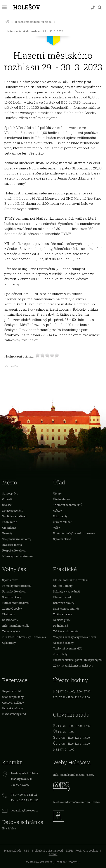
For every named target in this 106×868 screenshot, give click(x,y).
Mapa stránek (12, 850)
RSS (26, 850)
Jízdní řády (60, 654)
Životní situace (62, 522)
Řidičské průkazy (13, 708)
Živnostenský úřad (14, 714)
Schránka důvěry (64, 603)
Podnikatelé (10, 522)
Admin (53, 854)
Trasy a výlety (11, 631)
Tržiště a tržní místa (66, 631)
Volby (56, 528)
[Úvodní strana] (7, 22)
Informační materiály (16, 626)
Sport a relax (10, 580)
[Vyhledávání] (100, 8)
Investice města (12, 545)
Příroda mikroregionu (16, 603)
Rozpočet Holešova (14, 550)
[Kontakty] (93, 8)
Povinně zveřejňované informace (74, 533)
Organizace (9, 528)
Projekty (7, 533)
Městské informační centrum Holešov (77, 802)
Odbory (57, 510)
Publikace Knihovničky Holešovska (24, 637)
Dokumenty (60, 516)
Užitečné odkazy (63, 643)
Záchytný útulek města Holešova (73, 665)
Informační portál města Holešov (74, 775)
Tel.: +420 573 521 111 (24, 795)
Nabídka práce (62, 620)
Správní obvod (62, 539)
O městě (7, 499)
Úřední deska (61, 499)
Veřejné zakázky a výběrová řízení (75, 637)
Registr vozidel (12, 691)
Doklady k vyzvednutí (67, 591)
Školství (7, 505)
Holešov (27, 7)
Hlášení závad (62, 597)
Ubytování (9, 614)
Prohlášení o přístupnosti (47, 850)
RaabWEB (74, 862)
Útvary (57, 493)
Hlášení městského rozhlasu (33, 22)
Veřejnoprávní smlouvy (17, 539)
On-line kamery (63, 586)
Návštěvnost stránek (66, 608)
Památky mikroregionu (17, 586)
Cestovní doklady (13, 703)
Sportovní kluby (12, 597)
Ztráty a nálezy (63, 614)
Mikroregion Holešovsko (17, 556)
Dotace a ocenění (13, 510)
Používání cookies (87, 850)
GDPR (69, 850)
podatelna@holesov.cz (25, 810)
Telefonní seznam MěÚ (68, 505)
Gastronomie (10, 620)
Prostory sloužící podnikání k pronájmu (78, 660)
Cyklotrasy (9, 643)
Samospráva (10, 493)
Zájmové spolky (12, 608)
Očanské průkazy (13, 697)
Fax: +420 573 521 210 (25, 800)
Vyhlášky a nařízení (15, 516)
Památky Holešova (14, 591)
